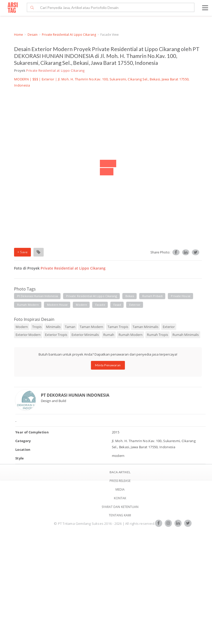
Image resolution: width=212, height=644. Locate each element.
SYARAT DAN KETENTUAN (120, 507)
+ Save (22, 252)
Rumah (109, 335)
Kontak (120, 498)
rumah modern (28, 305)
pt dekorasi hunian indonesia (38, 296)
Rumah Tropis (157, 335)
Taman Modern (91, 327)
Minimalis (53, 327)
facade (100, 305)
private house (181, 296)
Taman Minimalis (145, 327)
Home (19, 35)
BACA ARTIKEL (120, 472)
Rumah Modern (131, 335)
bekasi (130, 296)
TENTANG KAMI (120, 515)
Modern (22, 327)
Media (120, 489)
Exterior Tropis (56, 335)
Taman (70, 327)
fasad (117, 305)
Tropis (37, 327)
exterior (135, 305)
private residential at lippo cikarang (92, 296)
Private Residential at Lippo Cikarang (69, 35)
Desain (33, 35)
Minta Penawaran (108, 365)
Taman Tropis (118, 327)
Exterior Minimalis (85, 335)
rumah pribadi (152, 296)
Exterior (48, 79)
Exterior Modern (28, 335)
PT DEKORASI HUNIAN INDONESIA (75, 395)
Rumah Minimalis (186, 335)
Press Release (120, 481)
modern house (57, 305)
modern (81, 305)
